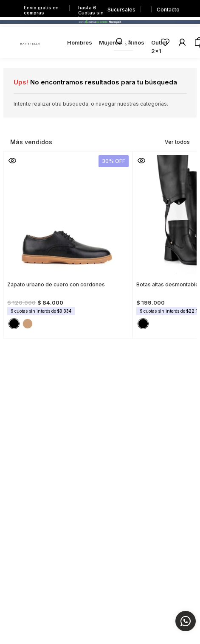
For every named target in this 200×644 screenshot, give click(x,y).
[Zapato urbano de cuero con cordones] (68, 242)
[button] (12, 160)
